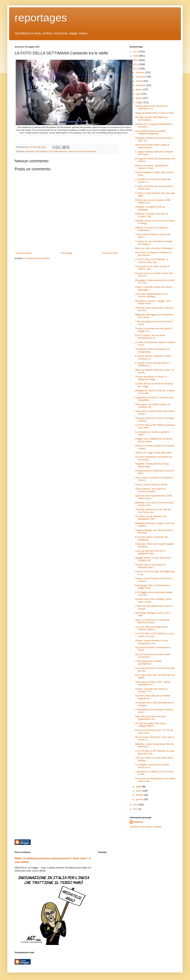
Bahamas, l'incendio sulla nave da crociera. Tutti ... (152, 215)
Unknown (138, 822)
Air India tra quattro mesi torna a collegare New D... (151, 725)
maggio (140, 102)
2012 (136, 805)
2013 (136, 69)
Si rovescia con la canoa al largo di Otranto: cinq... (152, 268)
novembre (141, 77)
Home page (67, 253)
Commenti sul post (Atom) (37, 258)
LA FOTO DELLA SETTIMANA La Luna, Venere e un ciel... (155, 635)
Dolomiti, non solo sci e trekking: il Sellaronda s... (152, 229)
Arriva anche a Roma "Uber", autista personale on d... (153, 683)
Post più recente (23, 253)
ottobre (139, 81)
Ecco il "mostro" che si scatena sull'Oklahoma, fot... (150, 337)
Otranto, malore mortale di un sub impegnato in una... (152, 642)
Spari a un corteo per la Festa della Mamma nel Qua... (152, 621)
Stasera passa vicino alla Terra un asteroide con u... (152, 107)
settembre (141, 85)
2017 (136, 52)
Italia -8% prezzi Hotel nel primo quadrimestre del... (151, 718)
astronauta (30, 151)
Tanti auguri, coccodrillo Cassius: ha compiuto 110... (153, 406)
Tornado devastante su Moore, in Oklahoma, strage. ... (151, 378)
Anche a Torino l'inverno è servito (151, 485)
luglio (139, 94)
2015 (136, 60)
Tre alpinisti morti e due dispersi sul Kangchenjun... (152, 350)
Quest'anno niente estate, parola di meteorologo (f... (152, 146)
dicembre (141, 72)
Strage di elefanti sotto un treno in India (154, 113)
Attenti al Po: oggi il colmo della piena (153, 453)
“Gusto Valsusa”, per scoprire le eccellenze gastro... (151, 490)
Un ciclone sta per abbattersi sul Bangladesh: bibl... (151, 518)
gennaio (140, 799)
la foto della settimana (58, 151)
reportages (41, 18)
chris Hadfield (41, 151)
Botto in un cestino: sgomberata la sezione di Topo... (152, 167)
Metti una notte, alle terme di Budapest (154, 248)
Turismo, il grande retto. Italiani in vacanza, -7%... (151, 690)
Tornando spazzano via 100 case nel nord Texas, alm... (153, 511)
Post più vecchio (110, 253)
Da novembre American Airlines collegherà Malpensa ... (150, 132)
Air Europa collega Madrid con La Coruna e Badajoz (151, 295)
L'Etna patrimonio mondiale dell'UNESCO (148, 662)
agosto (139, 89)
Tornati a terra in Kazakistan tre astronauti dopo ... (150, 566)
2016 (136, 56)
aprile (139, 787)
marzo (139, 791)
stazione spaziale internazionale (83, 151)
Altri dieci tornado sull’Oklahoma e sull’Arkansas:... (152, 119)
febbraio (140, 795)
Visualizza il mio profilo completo (146, 827)
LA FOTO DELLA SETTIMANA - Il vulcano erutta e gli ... (152, 261)
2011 (136, 809)
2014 (136, 64)
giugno (139, 98)
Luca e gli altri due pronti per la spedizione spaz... (150, 552)
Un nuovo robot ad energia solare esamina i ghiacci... (151, 628)
